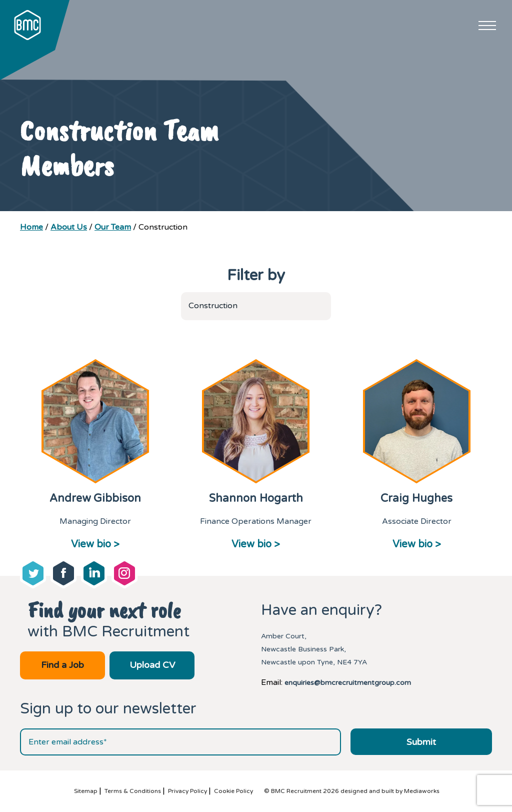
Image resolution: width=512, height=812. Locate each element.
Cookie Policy (233, 791)
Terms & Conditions (133, 791)
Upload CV (152, 665)
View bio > (95, 544)
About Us (69, 227)
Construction (213, 306)
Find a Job (62, 665)
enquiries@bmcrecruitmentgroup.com (348, 683)
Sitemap (86, 791)
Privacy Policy (187, 791)
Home (31, 227)
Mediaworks (422, 791)
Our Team (113, 227)
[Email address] (180, 742)
